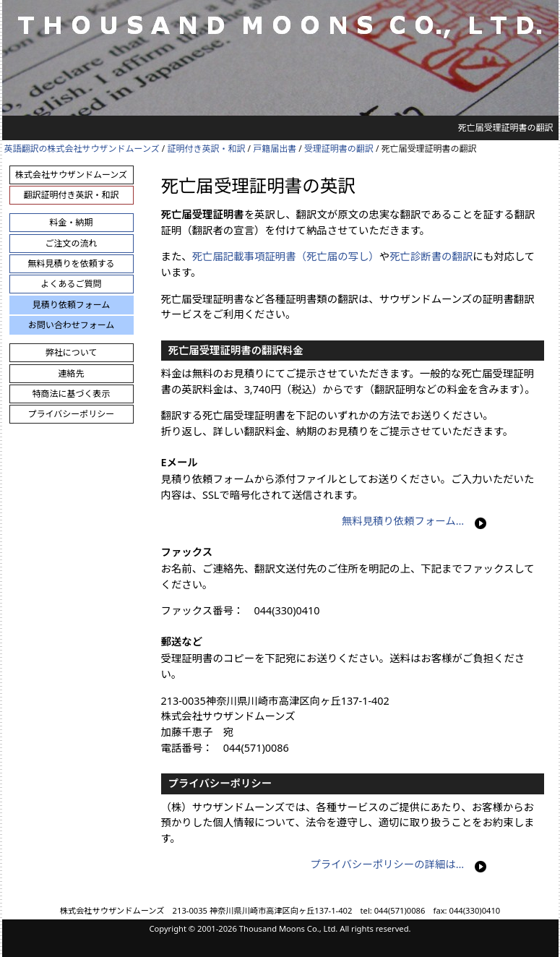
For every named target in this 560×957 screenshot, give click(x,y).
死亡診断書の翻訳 (431, 256)
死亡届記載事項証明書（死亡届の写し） (286, 256)
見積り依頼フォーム (72, 305)
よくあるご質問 (71, 284)
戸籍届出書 (275, 149)
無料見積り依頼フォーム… (403, 521)
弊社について (72, 352)
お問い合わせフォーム (72, 325)
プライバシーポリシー (72, 414)
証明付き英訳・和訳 (206, 149)
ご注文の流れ (71, 243)
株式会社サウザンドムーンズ (71, 175)
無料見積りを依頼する (71, 263)
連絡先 (71, 373)
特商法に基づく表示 (71, 394)
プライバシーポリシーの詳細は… (388, 864)
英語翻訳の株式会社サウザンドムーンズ (82, 149)
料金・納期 (71, 222)
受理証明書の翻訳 (339, 149)
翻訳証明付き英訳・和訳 (71, 195)
